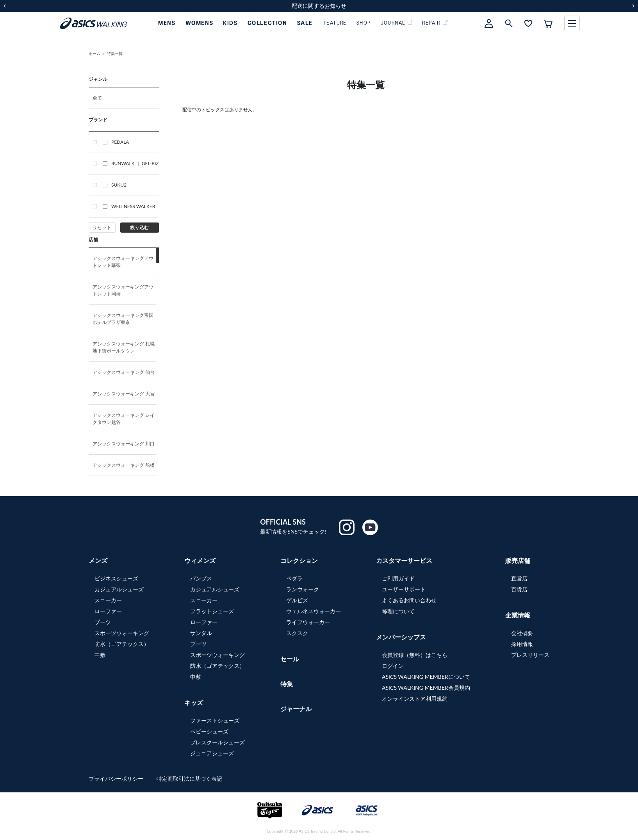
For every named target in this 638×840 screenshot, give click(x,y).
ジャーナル (296, 709)
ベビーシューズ (209, 731)
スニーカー (108, 600)
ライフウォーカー (308, 622)
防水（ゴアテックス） (122, 644)
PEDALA (116, 142)
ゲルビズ (297, 600)
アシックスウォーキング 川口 (126, 444)
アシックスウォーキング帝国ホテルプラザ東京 (123, 319)
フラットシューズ (212, 611)
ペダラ (294, 578)
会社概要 (522, 633)
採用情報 (522, 644)
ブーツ (103, 622)
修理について (398, 611)
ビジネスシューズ (116, 578)
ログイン (393, 666)
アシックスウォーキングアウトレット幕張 (123, 262)
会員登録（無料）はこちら (415, 655)
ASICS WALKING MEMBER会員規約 (426, 688)
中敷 (100, 655)
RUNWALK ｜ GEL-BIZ (131, 163)
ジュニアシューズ (212, 753)
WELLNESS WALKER (129, 206)
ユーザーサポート (404, 589)
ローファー (108, 611)
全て (97, 98)
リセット (102, 227)
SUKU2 (115, 185)
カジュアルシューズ (119, 589)
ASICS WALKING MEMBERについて (426, 677)
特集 (287, 684)
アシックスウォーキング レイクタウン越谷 (124, 419)
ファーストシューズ (215, 720)
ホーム (94, 53)
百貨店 (519, 589)
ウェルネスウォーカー (314, 611)
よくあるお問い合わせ (409, 600)
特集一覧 (115, 53)
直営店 (519, 578)
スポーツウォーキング (122, 633)
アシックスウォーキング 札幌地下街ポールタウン (124, 347)
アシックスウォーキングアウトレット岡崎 (123, 290)
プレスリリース (530, 655)
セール (290, 659)
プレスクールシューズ (217, 742)
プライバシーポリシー (117, 779)
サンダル (201, 633)
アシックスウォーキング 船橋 (126, 465)
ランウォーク (303, 589)
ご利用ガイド (398, 578)
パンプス (201, 578)
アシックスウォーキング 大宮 (126, 394)
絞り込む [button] (139, 227)
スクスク (297, 633)
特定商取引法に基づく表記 (189, 779)
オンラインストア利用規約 (415, 699)
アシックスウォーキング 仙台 (126, 372)
